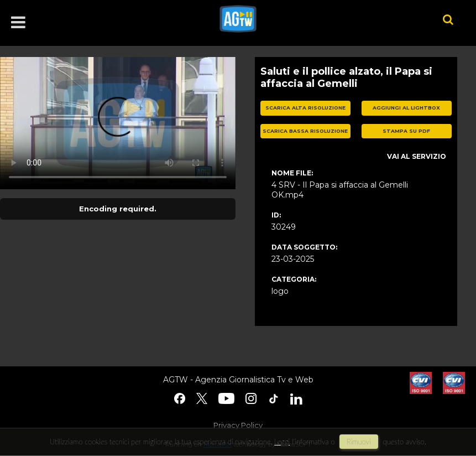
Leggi (282, 442)
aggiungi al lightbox (406, 108)
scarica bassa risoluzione (305, 131)
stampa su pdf (406, 131)
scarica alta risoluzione (305, 108)
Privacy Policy (238, 425)
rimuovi (359, 442)
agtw (315, 19)
